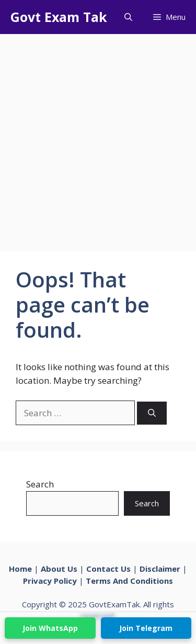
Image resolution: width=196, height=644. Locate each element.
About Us (59, 569)
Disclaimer (160, 569)
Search (40, 484)
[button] (128, 17)
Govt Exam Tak (59, 17)
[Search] (152, 413)
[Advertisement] (98, 137)
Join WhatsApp (50, 628)
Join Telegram (146, 628)
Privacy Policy (50, 581)
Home (20, 569)
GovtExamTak (114, 604)
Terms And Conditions (129, 581)
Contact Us (108, 569)
